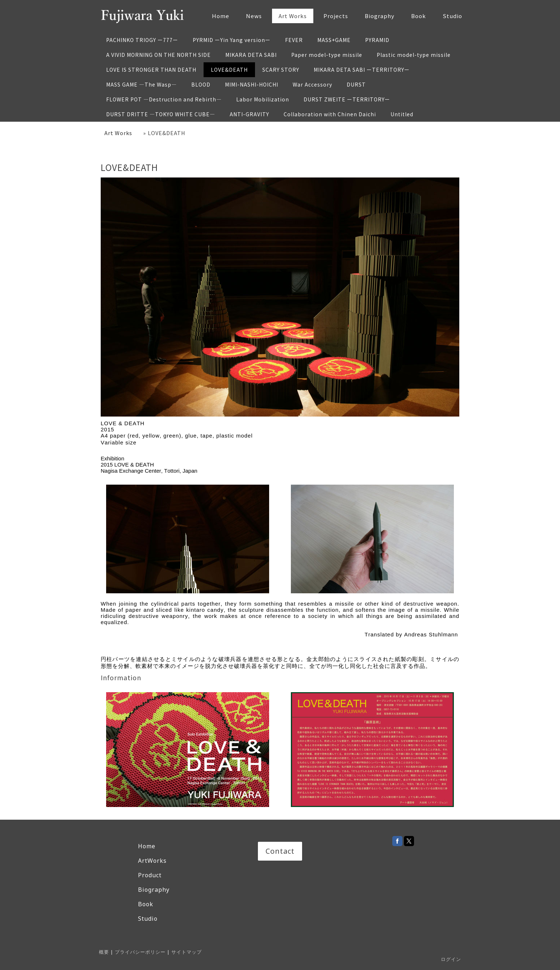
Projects (336, 16)
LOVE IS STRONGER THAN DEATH (151, 70)
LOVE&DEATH (229, 70)
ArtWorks (152, 861)
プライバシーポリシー (140, 952)
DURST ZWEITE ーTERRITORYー (347, 99)
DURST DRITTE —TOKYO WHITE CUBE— (161, 114)
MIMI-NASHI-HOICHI (252, 84)
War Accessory (312, 84)
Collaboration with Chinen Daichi (330, 114)
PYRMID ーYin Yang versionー (232, 40)
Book (419, 16)
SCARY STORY (281, 70)
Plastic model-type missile (414, 55)
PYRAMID (377, 40)
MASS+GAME (334, 40)
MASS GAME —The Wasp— (141, 84)
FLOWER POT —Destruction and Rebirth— (164, 99)
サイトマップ (187, 952)
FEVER (294, 40)
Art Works (293, 16)
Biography (380, 16)
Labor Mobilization (263, 99)
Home (221, 16)
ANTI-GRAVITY (249, 114)
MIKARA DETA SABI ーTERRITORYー (362, 70)
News (254, 16)
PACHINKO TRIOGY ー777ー (142, 40)
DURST (356, 84)
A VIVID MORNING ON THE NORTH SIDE (158, 55)
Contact (280, 851)
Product (150, 875)
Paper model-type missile (327, 55)
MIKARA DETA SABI (251, 55)
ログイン (451, 959)
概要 (104, 952)
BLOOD (201, 84)
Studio (452, 16)
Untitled (402, 114)
